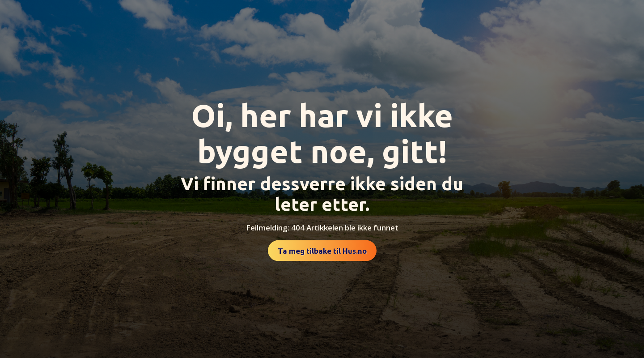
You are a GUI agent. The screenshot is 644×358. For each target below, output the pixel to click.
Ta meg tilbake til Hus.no (322, 251)
